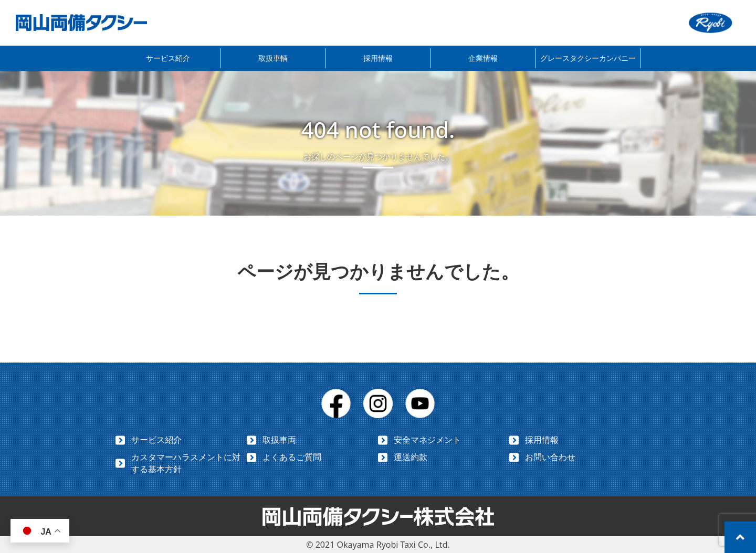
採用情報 (378, 58)
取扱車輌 (273, 58)
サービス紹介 (168, 58)
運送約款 (411, 457)
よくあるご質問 (292, 457)
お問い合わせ (550, 457)
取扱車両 (279, 440)
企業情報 (483, 58)
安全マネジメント (427, 440)
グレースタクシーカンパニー (588, 58)
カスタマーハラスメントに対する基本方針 (186, 463)
